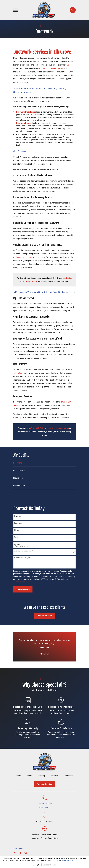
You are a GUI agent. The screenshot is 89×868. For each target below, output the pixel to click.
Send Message (23, 589)
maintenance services (23, 257)
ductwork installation (48, 68)
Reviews (54, 776)
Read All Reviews (44, 616)
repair (61, 68)
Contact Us (69, 776)
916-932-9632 (44, 808)
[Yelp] (15, 853)
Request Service (44, 784)
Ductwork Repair (24, 123)
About (29, 776)
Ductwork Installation (26, 112)
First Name (18, 516)
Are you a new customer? (24, 551)
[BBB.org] (20, 853)
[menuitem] (44, 464)
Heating (41, 776)
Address (17, 544)
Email (16, 537)
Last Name (18, 523)
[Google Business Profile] (26, 853)
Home (18, 776)
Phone (17, 530)
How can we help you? (22, 558)
